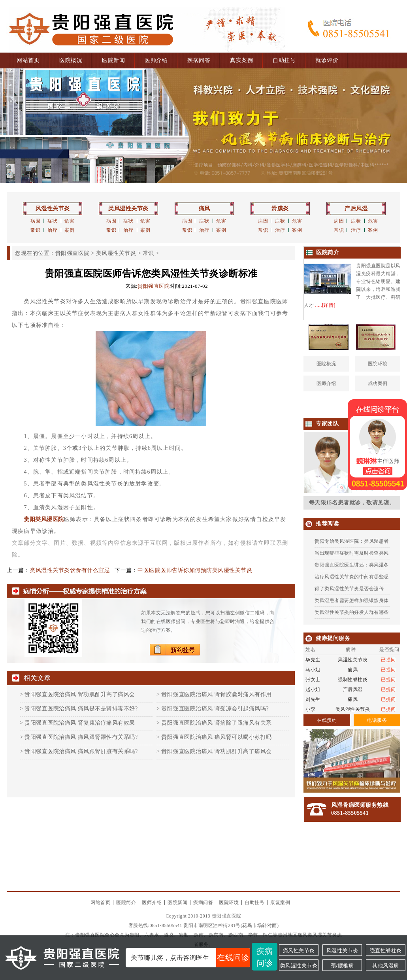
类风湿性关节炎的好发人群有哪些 (352, 612)
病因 (35, 221)
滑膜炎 (280, 209)
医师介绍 (156, 60)
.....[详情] (326, 305)
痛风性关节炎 (299, 951)
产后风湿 (356, 209)
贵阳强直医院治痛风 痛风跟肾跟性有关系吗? (81, 737)
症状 (52, 221)
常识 (35, 230)
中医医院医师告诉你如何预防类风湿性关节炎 (195, 570)
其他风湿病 (386, 966)
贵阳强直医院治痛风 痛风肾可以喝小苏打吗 (217, 737)
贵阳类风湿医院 (44, 519)
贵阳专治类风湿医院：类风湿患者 (352, 541)
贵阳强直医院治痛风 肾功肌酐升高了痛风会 (80, 694)
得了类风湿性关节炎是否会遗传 (349, 589)
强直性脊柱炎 (386, 951)
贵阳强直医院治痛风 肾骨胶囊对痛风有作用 (217, 694)
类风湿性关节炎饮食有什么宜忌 (70, 570)
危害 (69, 221)
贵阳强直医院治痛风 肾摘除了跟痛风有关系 (217, 723)
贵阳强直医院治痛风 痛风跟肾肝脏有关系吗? (81, 751)
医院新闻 (113, 60)
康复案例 (280, 903)
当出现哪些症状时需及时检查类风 (352, 553)
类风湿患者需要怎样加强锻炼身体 (352, 600)
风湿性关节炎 (53, 209)
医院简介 (126, 903)
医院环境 (378, 364)
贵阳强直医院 (73, 253)
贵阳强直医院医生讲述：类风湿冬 (352, 565)
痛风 (204, 209)
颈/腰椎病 (342, 966)
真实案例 (241, 60)
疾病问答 (199, 60)
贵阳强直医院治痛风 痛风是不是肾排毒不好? (81, 709)
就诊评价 (327, 60)
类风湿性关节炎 (128, 209)
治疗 (52, 230)
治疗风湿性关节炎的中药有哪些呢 (352, 577)
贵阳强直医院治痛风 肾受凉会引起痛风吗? (215, 709)
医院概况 (71, 60)
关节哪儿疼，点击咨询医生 (190, 958)
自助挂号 (284, 60)
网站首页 (28, 60)
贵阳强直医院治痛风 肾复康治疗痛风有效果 (80, 723)
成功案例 (378, 383)
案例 (69, 230)
